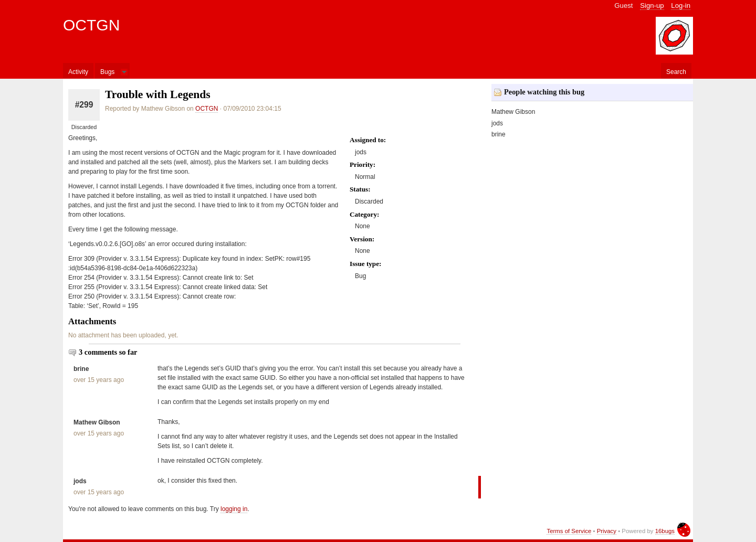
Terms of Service (569, 531)
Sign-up (652, 6)
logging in (234, 509)
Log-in (681, 6)
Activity (78, 72)
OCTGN (91, 25)
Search (676, 72)
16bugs (665, 531)
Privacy (607, 531)
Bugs (107, 72)
